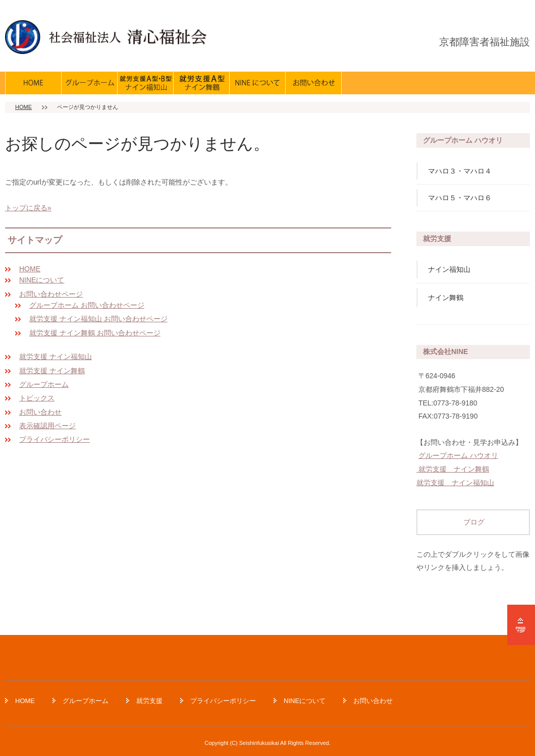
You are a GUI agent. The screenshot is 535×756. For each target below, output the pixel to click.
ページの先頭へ (521, 625)
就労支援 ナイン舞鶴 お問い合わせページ (95, 333)
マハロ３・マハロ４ (460, 171)
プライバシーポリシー (55, 439)
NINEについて (42, 280)
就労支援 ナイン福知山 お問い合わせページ (98, 319)
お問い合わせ (40, 412)
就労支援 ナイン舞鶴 (52, 371)
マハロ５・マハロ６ (460, 198)
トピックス (37, 398)
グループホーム (44, 384)
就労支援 (149, 701)
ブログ (473, 522)
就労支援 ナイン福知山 (56, 357)
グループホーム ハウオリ (458, 455)
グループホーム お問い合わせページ (87, 305)
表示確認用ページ (47, 426)
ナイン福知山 (449, 269)
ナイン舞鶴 (446, 298)
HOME (23, 107)
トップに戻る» (28, 208)
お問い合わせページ (51, 294)
